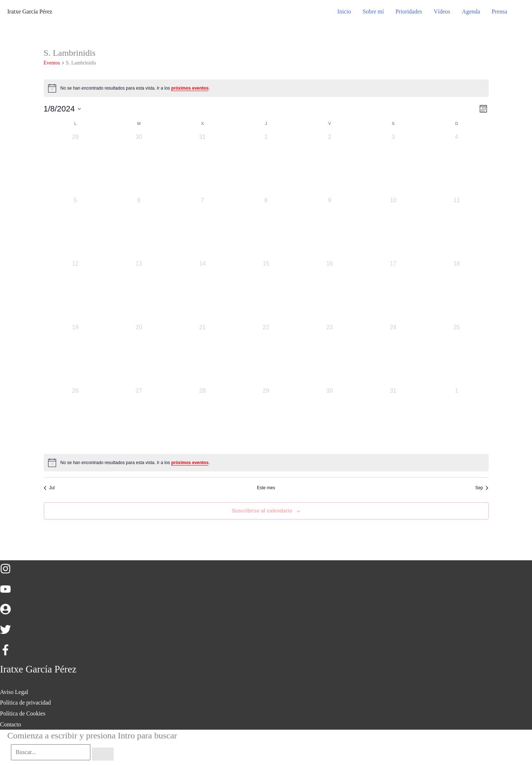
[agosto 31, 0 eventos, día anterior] (393, 418)
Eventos (52, 63)
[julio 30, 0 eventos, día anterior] (139, 164)
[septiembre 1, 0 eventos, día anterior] (457, 418)
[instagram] (9, 572)
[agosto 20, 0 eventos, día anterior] (139, 355)
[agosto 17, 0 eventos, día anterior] (393, 291)
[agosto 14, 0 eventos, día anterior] (202, 291)
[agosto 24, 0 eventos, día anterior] (393, 355)
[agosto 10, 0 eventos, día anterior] (393, 228)
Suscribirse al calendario (262, 511)
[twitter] (9, 633)
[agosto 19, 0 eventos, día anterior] (75, 355)
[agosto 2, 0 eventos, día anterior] (329, 164)
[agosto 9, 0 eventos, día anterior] (329, 228)
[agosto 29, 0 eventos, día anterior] (266, 418)
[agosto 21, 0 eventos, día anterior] (202, 355)
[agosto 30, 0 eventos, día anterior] (329, 418)
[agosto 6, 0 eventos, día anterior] (139, 228)
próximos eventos (190, 88)
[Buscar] (103, 754)
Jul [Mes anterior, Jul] (49, 488)
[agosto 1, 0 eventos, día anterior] (266, 164)
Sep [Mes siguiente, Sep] (482, 488)
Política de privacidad (26, 703)
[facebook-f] (7, 653)
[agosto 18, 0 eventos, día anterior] (457, 291)
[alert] (266, 88)
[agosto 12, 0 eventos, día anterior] (75, 291)
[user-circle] (9, 613)
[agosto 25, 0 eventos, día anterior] (457, 355)
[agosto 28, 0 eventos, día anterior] (202, 418)
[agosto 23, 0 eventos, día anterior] (329, 355)
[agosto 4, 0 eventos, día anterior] (457, 164)
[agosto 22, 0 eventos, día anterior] (266, 355)
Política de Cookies (23, 713)
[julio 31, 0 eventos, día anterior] (202, 164)
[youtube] (9, 593)
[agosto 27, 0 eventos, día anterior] (139, 418)
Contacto (11, 724)
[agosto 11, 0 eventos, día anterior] (457, 228)
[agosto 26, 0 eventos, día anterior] (75, 418)
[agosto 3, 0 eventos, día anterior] (393, 164)
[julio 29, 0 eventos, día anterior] (75, 164)
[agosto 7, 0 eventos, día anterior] (202, 228)
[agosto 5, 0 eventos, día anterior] (75, 228)
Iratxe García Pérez (30, 11)
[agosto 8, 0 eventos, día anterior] (266, 228)
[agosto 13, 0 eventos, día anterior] (139, 291)
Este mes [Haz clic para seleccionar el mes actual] (266, 488)
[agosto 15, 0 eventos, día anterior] (266, 291)
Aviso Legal (14, 692)
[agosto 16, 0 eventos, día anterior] (329, 291)
